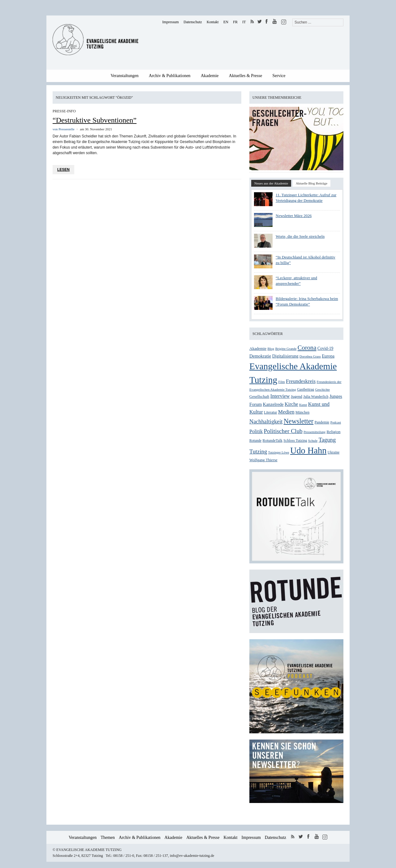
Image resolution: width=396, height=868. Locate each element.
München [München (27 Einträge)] (302, 412)
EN (226, 22)
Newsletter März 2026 (294, 216)
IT (244, 22)
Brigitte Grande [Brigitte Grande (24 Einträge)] (286, 349)
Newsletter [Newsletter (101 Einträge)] (299, 421)
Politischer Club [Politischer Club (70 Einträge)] (283, 431)
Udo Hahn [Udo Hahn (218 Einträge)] (308, 451)
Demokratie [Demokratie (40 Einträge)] (260, 356)
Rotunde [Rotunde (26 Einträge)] (255, 441)
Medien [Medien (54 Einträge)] (286, 412)
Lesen (63, 170)
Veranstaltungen (125, 76)
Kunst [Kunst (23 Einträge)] (303, 405)
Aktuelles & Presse (245, 76)
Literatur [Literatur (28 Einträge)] (270, 412)
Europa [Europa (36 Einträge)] (328, 356)
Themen (108, 838)
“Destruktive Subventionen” (95, 120)
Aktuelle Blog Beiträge (312, 183)
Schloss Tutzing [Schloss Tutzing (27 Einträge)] (295, 441)
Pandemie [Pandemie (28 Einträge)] (322, 422)
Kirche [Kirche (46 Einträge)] (291, 404)
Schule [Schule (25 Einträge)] (313, 441)
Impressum (171, 22)
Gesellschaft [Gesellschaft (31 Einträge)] (259, 396)
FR (235, 22)
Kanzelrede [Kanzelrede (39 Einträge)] (273, 404)
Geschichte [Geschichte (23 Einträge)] (323, 390)
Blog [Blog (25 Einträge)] (271, 349)
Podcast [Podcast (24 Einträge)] (336, 422)
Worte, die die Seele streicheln (300, 236)
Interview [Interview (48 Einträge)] (280, 396)
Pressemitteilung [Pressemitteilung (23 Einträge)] (314, 432)
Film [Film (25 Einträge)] (282, 382)
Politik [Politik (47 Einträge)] (256, 432)
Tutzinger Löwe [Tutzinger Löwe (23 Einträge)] (279, 452)
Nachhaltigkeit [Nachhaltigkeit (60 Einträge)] (266, 422)
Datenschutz (193, 22)
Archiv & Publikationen (170, 76)
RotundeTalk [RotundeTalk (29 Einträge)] (273, 441)
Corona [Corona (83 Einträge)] (307, 348)
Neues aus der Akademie (271, 183)
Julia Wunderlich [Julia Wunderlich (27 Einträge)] (316, 397)
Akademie (210, 76)
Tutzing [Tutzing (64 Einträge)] (258, 451)
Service (279, 76)
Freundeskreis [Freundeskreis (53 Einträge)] (301, 381)
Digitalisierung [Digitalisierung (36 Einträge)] (285, 356)
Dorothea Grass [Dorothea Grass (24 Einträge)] (310, 356)
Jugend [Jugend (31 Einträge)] (297, 396)
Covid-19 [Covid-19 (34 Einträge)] (325, 348)
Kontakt (213, 22)
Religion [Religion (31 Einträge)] (334, 432)
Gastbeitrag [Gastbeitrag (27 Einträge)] (306, 389)
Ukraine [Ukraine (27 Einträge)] (334, 452)
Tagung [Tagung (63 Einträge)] (327, 440)
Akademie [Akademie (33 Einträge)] (258, 348)
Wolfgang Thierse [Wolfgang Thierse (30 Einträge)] (263, 460)
